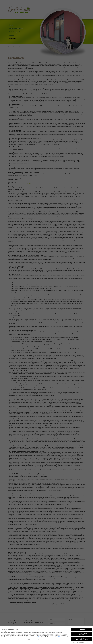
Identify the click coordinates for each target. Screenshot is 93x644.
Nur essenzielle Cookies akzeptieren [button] (81, 634)
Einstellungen (59, 637)
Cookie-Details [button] (76, 642)
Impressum (88, 642)
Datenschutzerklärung (36, 637)
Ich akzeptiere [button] (81, 629)
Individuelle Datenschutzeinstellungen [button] (81, 639)
